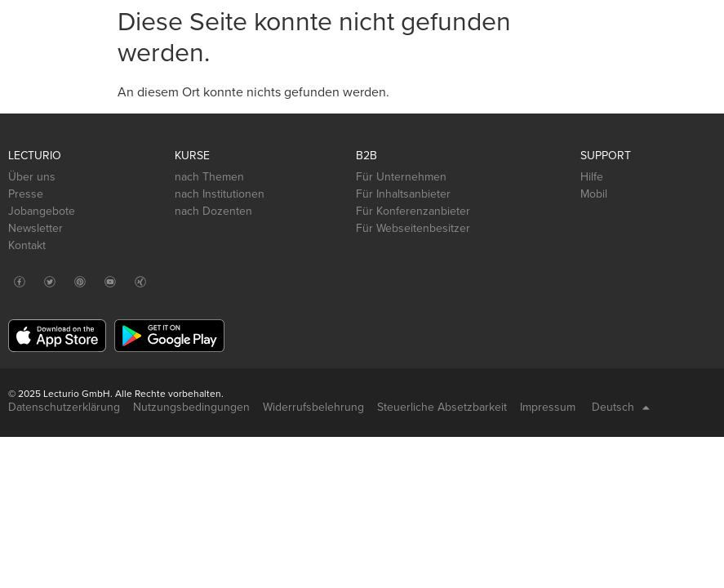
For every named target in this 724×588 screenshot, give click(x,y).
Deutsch (621, 408)
